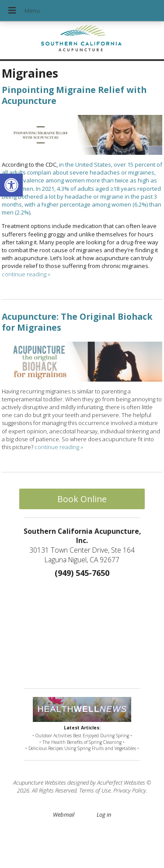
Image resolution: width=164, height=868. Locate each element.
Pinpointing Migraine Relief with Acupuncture (74, 95)
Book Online (82, 499)
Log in (104, 814)
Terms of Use (95, 790)
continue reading (26, 274)
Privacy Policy (130, 790)
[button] (11, 185)
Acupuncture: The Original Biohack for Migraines (77, 322)
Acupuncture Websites (40, 782)
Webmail (64, 814)
